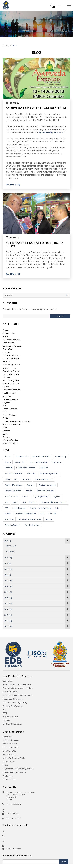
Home (5, 45)
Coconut (6, 352)
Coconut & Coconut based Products (18, 688)
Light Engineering (10, 399)
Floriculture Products (12, 371)
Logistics (6, 402)
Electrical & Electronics (12, 724)
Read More (11, 185)
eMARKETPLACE (9, 751)
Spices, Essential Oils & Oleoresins (18, 695)
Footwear (7, 377)
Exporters (26, 479)
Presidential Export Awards (14, 772)
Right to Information (11, 740)
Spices (6, 434)
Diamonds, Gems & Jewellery (15, 702)
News (15, 502)
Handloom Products (11, 390)
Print (57, 508)
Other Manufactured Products (54, 502)
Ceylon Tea (8, 349)
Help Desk (7, 737)
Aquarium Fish (9, 333)
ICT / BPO (7, 396)
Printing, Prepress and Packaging (17, 421)
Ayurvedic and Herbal (12, 340)
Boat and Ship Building (12, 706)
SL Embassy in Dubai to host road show (34, 244)
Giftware (6, 387)
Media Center (9, 762)
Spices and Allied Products (29, 519)
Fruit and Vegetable (11, 381)
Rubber (6, 428)
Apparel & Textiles (11, 692)
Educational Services (12, 358)
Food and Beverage (11, 374)
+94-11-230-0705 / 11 (14, 804)
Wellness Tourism (11, 440)
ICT (4, 710)
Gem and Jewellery (11, 384)
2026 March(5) (10, 552)
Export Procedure (10, 754)
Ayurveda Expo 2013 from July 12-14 (36, 108)
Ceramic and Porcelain (12, 346)
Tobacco (6, 437)
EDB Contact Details (11, 747)
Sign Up (60, 316)
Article (5, 336)
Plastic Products (10, 415)
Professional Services (12, 424)
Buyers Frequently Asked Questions (18, 769)
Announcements (10, 744)
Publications (8, 776)
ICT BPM (26, 497)
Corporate (44, 468)
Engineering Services (12, 365)
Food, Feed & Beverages (13, 699)
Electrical (7, 362)
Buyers (8, 462)
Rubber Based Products (26, 514)
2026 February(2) (11, 546)
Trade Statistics (9, 779)
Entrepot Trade (9, 368)
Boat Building (8, 343)
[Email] (31, 862)
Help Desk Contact (13, 849)
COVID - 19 (20, 462)
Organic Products (10, 409)
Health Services (9, 393)
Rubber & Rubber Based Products (17, 685)
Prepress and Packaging (41, 508)
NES (5, 406)
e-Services (53, 5)
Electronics (31, 474)
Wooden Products (11, 443)
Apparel (6, 330)
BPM (5, 713)
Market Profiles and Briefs (14, 758)
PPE (4, 412)
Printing (6, 418)
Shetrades (9, 519)
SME (42, 514)
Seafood (6, 431)
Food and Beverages (13, 485)
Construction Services (12, 355)
